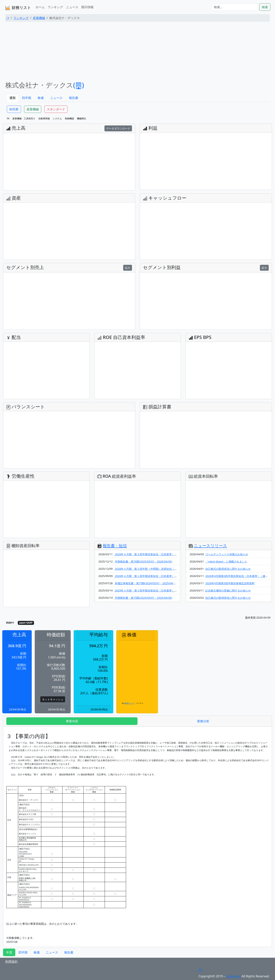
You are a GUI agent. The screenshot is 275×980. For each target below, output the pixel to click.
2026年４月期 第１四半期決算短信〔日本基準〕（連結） (150, 576)
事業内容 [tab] (72, 721)
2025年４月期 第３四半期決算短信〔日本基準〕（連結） (150, 590)
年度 (9, 952)
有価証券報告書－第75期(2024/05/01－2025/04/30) (146, 583)
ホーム (40, 7)
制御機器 (70, 118)
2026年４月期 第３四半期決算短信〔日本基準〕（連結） (150, 554)
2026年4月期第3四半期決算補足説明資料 (230, 583)
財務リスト (18, 8)
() (79, 85)
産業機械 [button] (33, 109)
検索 (265, 7)
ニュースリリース (210, 546)
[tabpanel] (137, 837)
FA (8, 118)
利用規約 (11, 962)
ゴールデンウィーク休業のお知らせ (227, 554)
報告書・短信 (115, 546)
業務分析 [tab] (203, 721)
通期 (12, 98)
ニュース (72, 7)
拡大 (128, 268)
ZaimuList (234, 976)
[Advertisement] (137, 51)
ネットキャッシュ (53, 699)
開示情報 (87, 7)
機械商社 (82, 118)
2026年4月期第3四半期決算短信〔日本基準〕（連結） (238, 576)
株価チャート (129, 703)
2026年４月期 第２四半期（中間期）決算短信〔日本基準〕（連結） (156, 569)
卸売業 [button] (14, 109)
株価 (41, 98)
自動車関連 (44, 118)
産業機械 (39, 18)
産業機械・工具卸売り (24, 118)
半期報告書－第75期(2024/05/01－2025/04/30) (143, 598)
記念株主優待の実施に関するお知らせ (228, 590)
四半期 (27, 98)
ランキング (55, 7)
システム (57, 118)
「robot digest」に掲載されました (226, 561)
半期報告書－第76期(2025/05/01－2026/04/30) (143, 561)
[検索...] (235, 7)
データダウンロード (118, 128)
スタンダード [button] (56, 109)
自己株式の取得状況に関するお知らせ (228, 569)
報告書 (74, 98)
